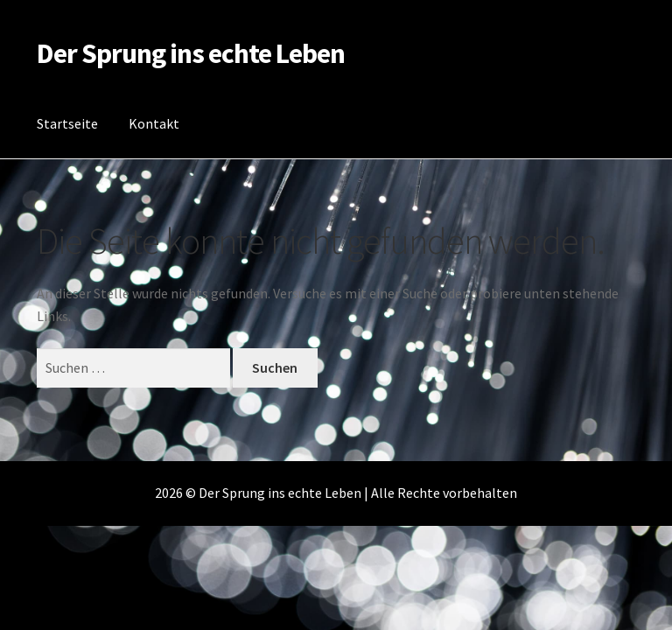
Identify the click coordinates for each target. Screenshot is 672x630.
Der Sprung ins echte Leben (191, 53)
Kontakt (154, 123)
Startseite (67, 123)
